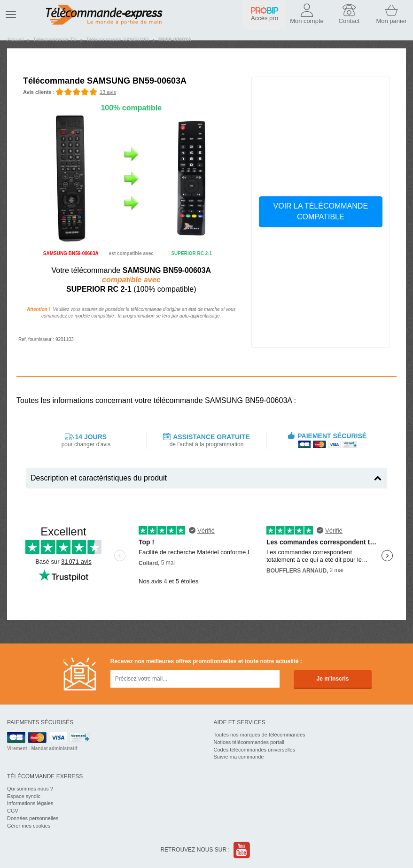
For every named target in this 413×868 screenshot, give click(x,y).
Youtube (242, 850)
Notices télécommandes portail (249, 742)
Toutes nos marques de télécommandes (260, 735)
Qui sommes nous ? (30, 789)
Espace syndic (24, 796)
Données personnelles (33, 818)
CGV (13, 811)
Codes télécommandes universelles (255, 750)
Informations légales (30, 803)
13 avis (108, 92)
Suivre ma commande (239, 757)
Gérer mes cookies (29, 826)
